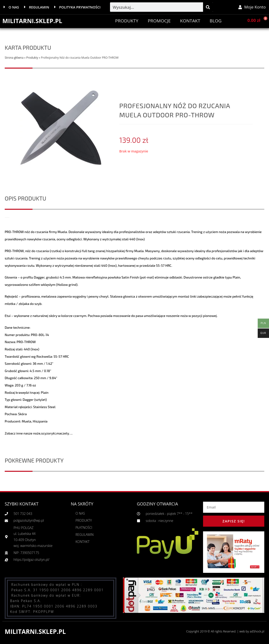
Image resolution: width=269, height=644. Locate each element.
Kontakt (190, 21)
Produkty (127, 21)
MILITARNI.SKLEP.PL (33, 21)
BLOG (216, 21)
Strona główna (14, 57)
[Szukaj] (208, 7)
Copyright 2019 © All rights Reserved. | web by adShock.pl (224, 631)
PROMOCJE (159, 21)
